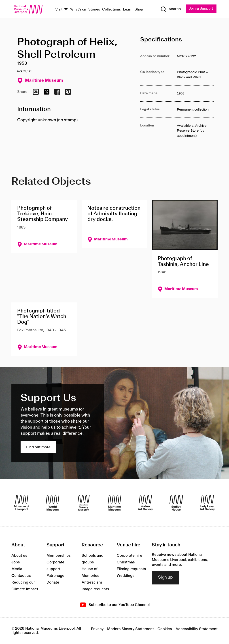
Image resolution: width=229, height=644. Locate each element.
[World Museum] (53, 503)
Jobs (16, 562)
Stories (94, 10)
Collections (111, 10)
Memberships (59, 556)
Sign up (165, 578)
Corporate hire (129, 556)
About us (19, 556)
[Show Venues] (66, 10)
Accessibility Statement (197, 629)
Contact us (21, 576)
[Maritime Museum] (114, 503)
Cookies (165, 629)
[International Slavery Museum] (84, 503)
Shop (139, 10)
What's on (78, 10)
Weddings (126, 576)
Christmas (126, 562)
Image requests (95, 589)
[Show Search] (170, 9)
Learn (128, 10)
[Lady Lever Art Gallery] (207, 503)
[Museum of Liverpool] (22, 503)
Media (17, 569)
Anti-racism (92, 582)
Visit (59, 10)
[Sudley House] (176, 503)
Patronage (55, 576)
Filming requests (131, 569)
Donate (53, 582)
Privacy (97, 629)
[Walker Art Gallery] (145, 503)
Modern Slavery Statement (130, 629)
